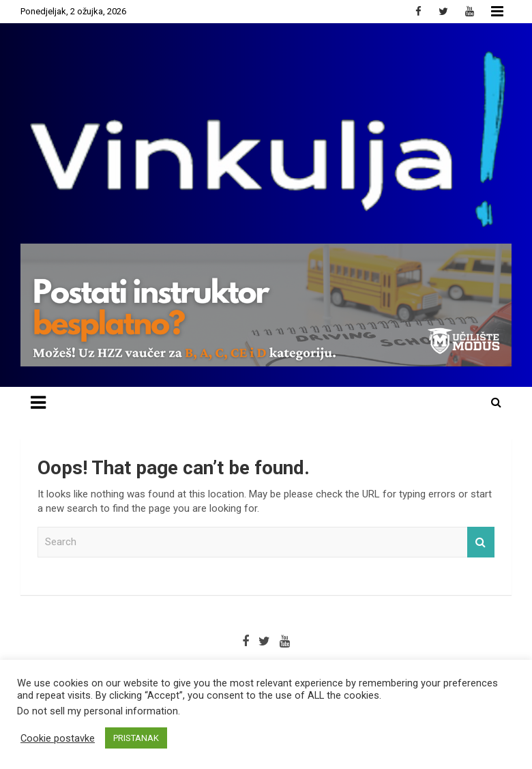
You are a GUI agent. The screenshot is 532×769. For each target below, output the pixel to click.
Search (481, 542)
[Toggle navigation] (38, 403)
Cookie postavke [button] (58, 738)
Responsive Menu (497, 12)
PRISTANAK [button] (136, 738)
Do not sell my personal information (98, 711)
